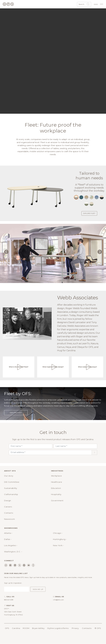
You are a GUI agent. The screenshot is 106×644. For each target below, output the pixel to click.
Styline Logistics (55, 628)
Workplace (56, 476)
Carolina (16, 628)
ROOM (26, 628)
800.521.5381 (9, 600)
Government (57, 501)
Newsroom (9, 519)
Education (56, 488)
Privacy (75, 628)
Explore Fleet (89, 213)
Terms (66, 628)
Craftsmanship (11, 494)
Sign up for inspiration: (13, 583)
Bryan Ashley (38, 628)
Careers (8, 507)
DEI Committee (12, 482)
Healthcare (57, 482)
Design (8, 501)
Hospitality (56, 494)
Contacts (9, 513)
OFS (7, 628)
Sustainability (11, 488)
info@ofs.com (58, 600)
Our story (9, 476)
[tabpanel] (53, 254)
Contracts (87, 628)
